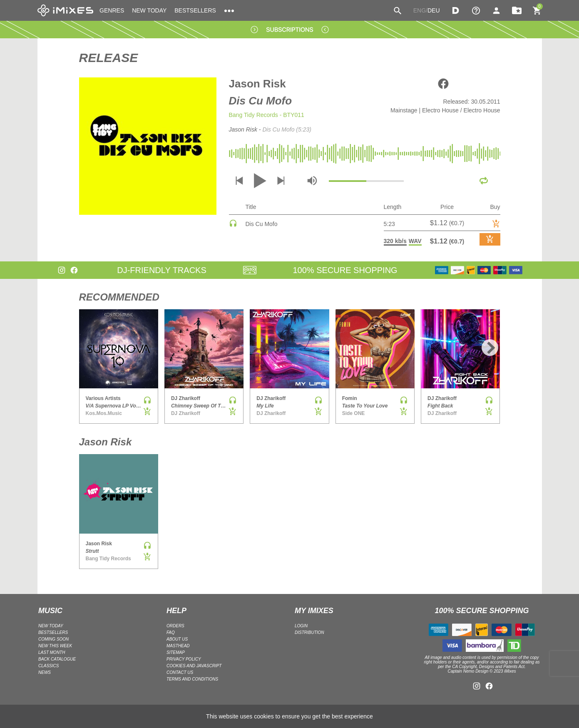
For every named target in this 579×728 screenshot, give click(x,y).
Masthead (178, 646)
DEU (434, 10)
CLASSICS (48, 666)
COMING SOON (53, 639)
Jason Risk (257, 84)
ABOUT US (177, 639)
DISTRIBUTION (309, 632)
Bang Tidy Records (253, 115)
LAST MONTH (52, 652)
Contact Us (180, 672)
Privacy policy (184, 659)
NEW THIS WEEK (55, 646)
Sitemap (176, 652)
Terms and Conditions (192, 679)
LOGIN (301, 626)
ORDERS (175, 626)
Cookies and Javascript (194, 666)
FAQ (171, 632)
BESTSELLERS (195, 10)
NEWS (45, 672)
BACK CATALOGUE (57, 659)
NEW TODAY (149, 10)
